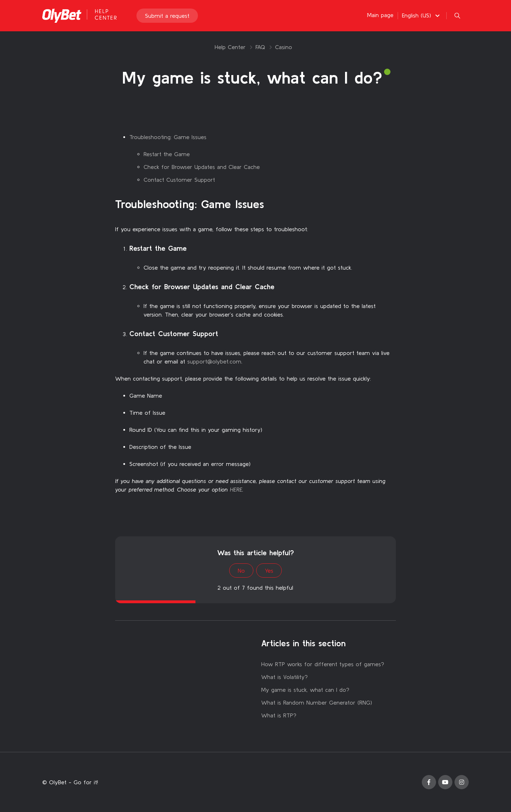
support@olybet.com (214, 361)
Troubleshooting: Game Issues (168, 137)
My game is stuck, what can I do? (305, 690)
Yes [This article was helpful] (269, 570)
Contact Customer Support (179, 180)
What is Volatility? (284, 677)
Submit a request (167, 16)
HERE (236, 489)
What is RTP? (279, 715)
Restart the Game (167, 154)
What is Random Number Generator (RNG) (317, 702)
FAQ (260, 47)
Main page (380, 15)
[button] (422, 15)
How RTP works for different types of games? (323, 664)
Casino (284, 47)
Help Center (230, 47)
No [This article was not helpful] (241, 570)
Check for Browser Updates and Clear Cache (202, 167)
